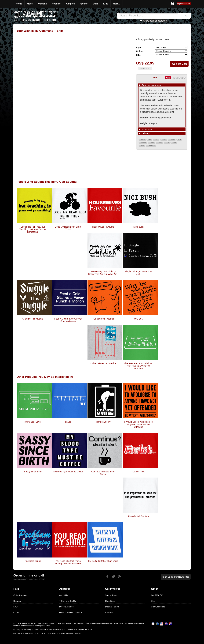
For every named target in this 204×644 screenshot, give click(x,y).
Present (143, 143)
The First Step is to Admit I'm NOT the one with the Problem (138, 366)
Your (174, 143)
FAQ (15, 607)
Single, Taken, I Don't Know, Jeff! (138, 273)
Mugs (95, 4)
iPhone (172, 140)
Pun (168, 143)
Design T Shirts (112, 607)
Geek (164, 140)
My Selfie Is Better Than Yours (103, 561)
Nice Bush (138, 227)
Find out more (86, 629)
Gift (180, 140)
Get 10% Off (157, 595)
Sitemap (78, 633)
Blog (153, 601)
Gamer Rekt (138, 472)
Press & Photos (66, 607)
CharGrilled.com (52, 633)
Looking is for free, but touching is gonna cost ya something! (33, 229)
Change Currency (145, 68)
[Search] (148, 16)
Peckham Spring (33, 561)
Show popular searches (155, 21)
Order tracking (20, 595)
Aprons (84, 4)
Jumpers (70, 4)
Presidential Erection (138, 516)
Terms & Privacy (67, 633)
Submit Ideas (111, 595)
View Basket (185, 4)
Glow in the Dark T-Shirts (71, 612)
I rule (68, 422)
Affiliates (109, 612)
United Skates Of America (103, 363)
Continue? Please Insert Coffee (103, 473)
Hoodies (56, 4)
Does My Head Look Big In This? (68, 228)
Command (152, 146)
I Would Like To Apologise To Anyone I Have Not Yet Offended (138, 424)
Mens (30, 4)
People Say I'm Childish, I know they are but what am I (103, 273)
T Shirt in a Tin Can (68, 601)
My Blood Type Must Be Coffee (68, 472)
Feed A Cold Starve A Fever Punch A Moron (68, 320)
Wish (142, 146)
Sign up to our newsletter (176, 577)
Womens (42, 4)
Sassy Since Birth (33, 472)
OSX (157, 140)
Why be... (139, 319)
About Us (64, 595)
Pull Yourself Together (103, 319)
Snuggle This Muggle (33, 319)
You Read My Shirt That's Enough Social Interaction (68, 562)
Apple (143, 140)
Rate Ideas (110, 601)
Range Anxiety (103, 422)
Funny (160, 143)
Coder (152, 143)
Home (19, 4)
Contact (17, 612)
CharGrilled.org (158, 607)
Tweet (154, 77)
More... (117, 4)
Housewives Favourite (103, 227)
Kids (106, 4)
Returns (17, 601)
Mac (150, 140)
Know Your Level (33, 422)
